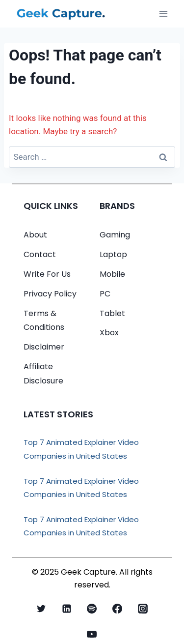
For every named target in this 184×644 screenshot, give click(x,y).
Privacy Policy (50, 294)
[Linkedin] (67, 609)
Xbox (109, 333)
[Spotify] (92, 609)
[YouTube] (92, 634)
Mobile (112, 274)
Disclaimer (44, 347)
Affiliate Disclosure (43, 374)
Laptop (113, 254)
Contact (40, 254)
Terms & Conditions (44, 321)
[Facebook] (117, 609)
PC (105, 294)
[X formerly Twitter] (41, 609)
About (35, 235)
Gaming (115, 235)
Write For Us (47, 274)
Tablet (112, 313)
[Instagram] (143, 609)
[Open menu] (163, 14)
